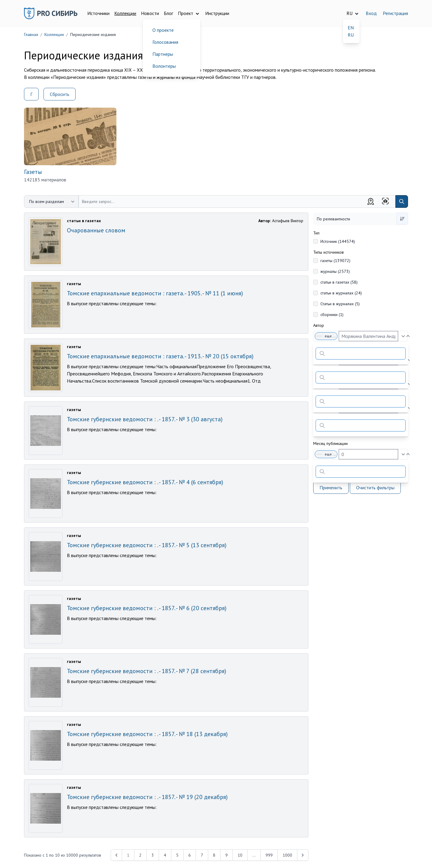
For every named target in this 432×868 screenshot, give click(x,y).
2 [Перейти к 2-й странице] (140, 855)
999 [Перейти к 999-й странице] (269, 855)
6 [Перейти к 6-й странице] (190, 855)
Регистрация (395, 13)
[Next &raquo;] (303, 855)
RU (351, 35)
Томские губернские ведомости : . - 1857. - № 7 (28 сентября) (147, 671)
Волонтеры (164, 66)
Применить (331, 488)
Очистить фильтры (375, 488)
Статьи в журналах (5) (340, 304)
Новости (150, 13)
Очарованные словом (96, 230)
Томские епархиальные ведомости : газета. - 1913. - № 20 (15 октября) (160, 356)
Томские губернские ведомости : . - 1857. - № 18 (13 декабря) (147, 734)
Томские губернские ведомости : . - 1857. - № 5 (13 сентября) (147, 545)
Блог (168, 13)
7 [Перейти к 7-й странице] (202, 855)
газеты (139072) (335, 261)
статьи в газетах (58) (339, 282)
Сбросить (60, 94)
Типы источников (328, 252)
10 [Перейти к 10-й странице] (240, 855)
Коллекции (125, 13)
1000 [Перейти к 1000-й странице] (287, 855)
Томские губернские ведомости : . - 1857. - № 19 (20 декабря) (147, 797)
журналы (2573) (335, 271)
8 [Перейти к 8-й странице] (214, 855)
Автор (319, 325)
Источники (98, 13)
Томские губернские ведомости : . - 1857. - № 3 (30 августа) (145, 419)
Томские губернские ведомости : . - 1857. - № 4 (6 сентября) (145, 482)
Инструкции (217, 13)
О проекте (163, 30)
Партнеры (163, 54)
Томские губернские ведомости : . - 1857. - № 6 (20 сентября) (147, 608)
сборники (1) (332, 315)
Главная (31, 34)
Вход (371, 13)
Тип (316, 233)
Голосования (165, 42)
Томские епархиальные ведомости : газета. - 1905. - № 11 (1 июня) (155, 293)
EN (351, 28)
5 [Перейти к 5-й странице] (177, 855)
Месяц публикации (330, 443)
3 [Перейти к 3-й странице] (153, 855)
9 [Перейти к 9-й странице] (226, 855)
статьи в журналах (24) (341, 293)
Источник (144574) (338, 241)
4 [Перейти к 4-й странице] (165, 855)
